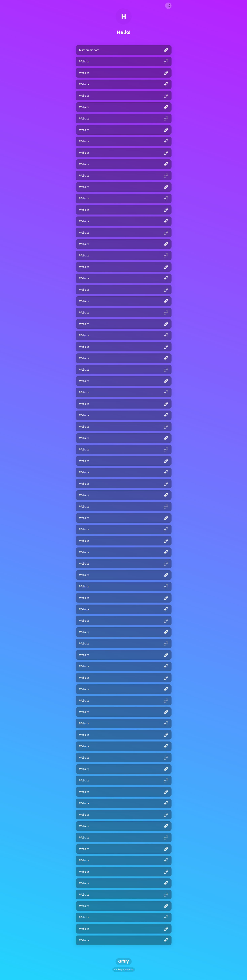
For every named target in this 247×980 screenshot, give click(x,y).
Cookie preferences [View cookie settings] (124, 970)
